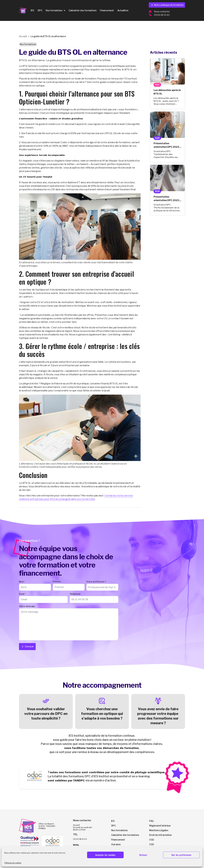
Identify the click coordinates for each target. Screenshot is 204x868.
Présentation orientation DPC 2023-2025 (167, 145)
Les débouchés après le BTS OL (167, 92)
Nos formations (55, 11)
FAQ (151, 821)
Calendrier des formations (83, 10)
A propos (116, 844)
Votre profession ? (96, 582)
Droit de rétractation (160, 835)
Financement (107, 10)
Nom (22, 582)
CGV (152, 844)
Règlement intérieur (160, 826)
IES (32, 10)
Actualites (123, 10)
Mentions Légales (159, 830)
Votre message (27, 606)
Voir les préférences (181, 855)
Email (23, 594)
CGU (152, 840)
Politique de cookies (13, 863)
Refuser (143, 855)
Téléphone (75, 594)
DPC (40, 10)
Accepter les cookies (105, 855)
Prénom (57, 582)
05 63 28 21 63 (162, 15)
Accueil (23, 36)
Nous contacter (162, 12)
